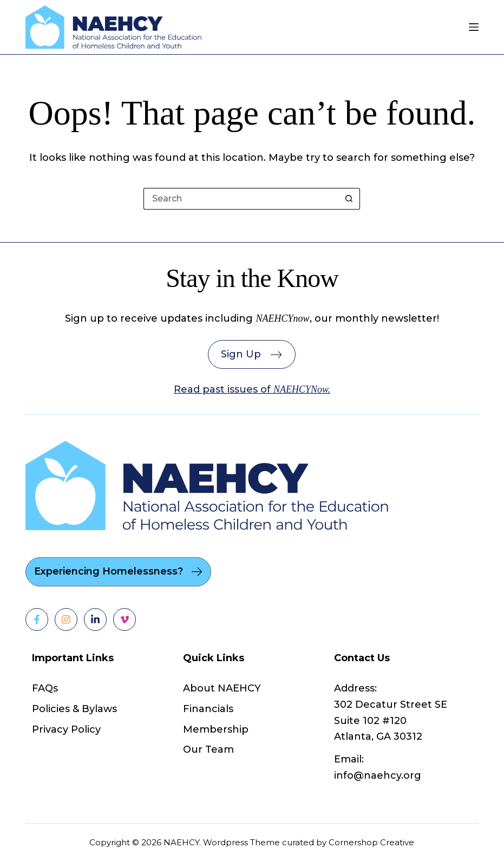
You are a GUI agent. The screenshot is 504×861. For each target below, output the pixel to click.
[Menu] (474, 27)
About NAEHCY (222, 688)
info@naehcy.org (378, 775)
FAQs (45, 688)
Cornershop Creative (371, 842)
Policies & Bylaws (74, 709)
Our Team (208, 749)
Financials (208, 709)
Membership (216, 729)
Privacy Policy (66, 729)
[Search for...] (241, 199)
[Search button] (349, 199)
